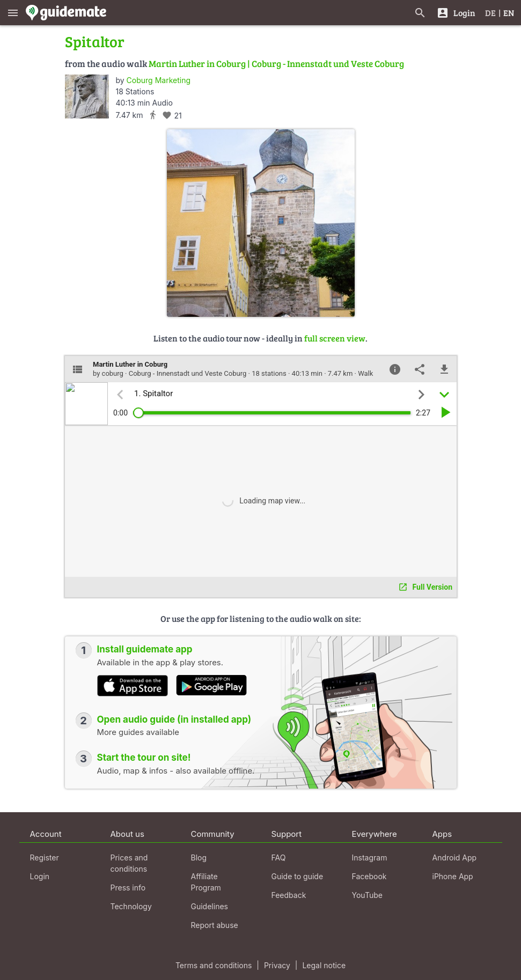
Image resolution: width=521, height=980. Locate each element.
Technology (131, 906)
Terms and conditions (214, 965)
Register (45, 857)
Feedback (289, 895)
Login (40, 876)
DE (490, 13)
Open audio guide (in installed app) (174, 719)
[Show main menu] (13, 13)
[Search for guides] (420, 13)
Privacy (277, 965)
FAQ (279, 857)
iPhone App (453, 876)
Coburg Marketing (159, 80)
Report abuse (215, 925)
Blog (199, 857)
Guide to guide (298, 876)
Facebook (369, 876)
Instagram (370, 857)
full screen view (335, 338)
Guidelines (210, 906)
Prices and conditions (129, 863)
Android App (455, 857)
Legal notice (324, 965)
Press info (128, 888)
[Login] (456, 13)
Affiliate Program (206, 882)
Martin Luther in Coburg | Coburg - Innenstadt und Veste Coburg (276, 64)
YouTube (367, 895)
